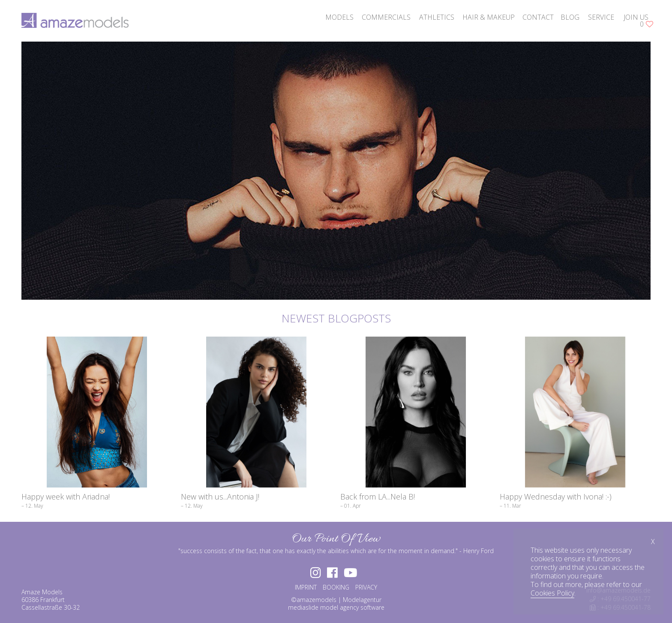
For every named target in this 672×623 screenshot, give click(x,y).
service (601, 17)
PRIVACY (366, 587)
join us (636, 17)
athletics (437, 17)
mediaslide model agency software (336, 607)
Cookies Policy (552, 593)
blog (570, 17)
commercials (386, 17)
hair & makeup (489, 17)
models (339, 17)
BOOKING (336, 587)
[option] (336, 171)
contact (538, 17)
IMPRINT (306, 587)
